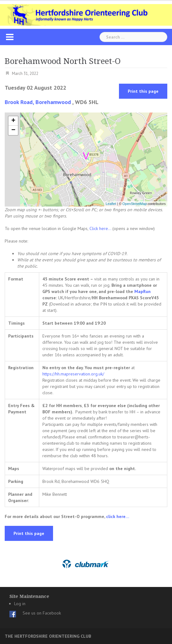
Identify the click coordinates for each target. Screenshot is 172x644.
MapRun (142, 291)
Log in (20, 604)
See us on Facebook (42, 613)
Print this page (143, 91)
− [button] (13, 130)
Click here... (101, 228)
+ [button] (13, 121)
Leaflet (111, 204)
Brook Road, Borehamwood (38, 102)
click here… (118, 516)
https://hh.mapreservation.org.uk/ (73, 374)
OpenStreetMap (135, 204)
